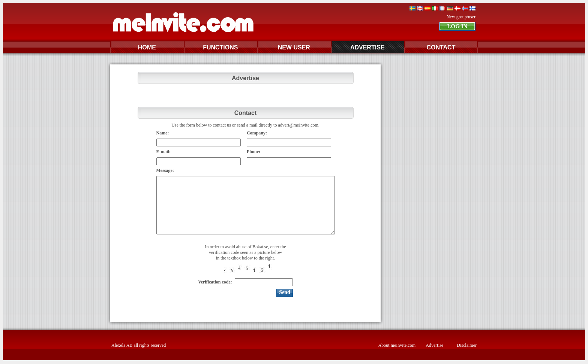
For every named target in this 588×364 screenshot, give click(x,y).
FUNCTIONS (220, 47)
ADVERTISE (367, 47)
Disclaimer (467, 345)
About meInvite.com (397, 345)
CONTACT (441, 47)
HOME (147, 47)
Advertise (434, 345)
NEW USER (294, 47)
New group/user (461, 17)
